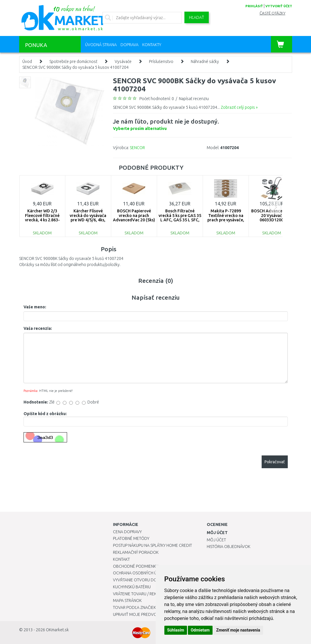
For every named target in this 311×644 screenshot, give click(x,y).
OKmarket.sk (57, 630)
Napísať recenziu (194, 99)
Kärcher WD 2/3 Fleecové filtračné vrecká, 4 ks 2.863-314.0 (42, 218)
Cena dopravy (127, 532)
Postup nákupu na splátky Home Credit (152, 545)
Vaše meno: (35, 307)
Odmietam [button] (200, 630)
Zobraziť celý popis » (239, 107)
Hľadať (197, 17)
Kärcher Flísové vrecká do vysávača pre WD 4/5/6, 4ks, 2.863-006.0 (88, 218)
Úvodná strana (101, 45)
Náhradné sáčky (205, 61)
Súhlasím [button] (176, 630)
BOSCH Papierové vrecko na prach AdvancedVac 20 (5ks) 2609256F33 (134, 218)
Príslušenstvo (161, 61)
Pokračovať (275, 462)
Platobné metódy (131, 538)
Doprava (130, 45)
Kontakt (121, 559)
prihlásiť (254, 6)
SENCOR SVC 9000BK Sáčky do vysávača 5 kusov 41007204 (75, 67)
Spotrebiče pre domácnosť (73, 61)
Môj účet (216, 540)
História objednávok (229, 547)
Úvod (27, 61)
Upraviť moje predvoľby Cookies (147, 614)
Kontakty (152, 45)
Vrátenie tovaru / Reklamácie (143, 594)
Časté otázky (273, 13)
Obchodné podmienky (135, 566)
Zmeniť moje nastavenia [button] (238, 630)
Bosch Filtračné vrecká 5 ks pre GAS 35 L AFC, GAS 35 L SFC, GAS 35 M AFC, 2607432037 (180, 220)
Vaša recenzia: (38, 328)
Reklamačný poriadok (136, 552)
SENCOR (137, 148)
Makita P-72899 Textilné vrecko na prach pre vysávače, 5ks (226, 218)
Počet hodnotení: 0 (157, 99)
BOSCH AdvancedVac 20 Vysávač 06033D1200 (272, 215)
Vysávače (123, 61)
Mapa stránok (127, 600)
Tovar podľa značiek (134, 607)
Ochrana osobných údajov (142, 573)
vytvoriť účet (279, 6)
